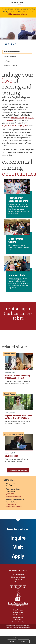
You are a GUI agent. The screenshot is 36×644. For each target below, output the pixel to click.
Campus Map (18, 620)
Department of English (12, 51)
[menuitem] (17, 57)
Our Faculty (7, 61)
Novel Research (11, 456)
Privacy (13, 626)
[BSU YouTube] (24, 587)
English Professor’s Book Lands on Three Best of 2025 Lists (18, 417)
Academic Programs (10, 57)
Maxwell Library (18, 612)
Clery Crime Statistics (12, 628)
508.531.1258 (12, 504)
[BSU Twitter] (16, 587)
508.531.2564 (12, 494)
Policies (8, 626)
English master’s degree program (14, 126)
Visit (18, 547)
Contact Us (18, 582)
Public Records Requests (22, 626)
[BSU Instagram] (20, 587)
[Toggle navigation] (33, 3)
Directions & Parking (18, 622)
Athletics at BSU (18, 615)
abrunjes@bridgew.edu (15, 496)
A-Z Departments (18, 617)
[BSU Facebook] (12, 587)
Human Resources (18, 610)
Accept (12, 641)
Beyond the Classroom (10, 65)
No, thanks (24, 641)
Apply (18, 556)
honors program (16, 279)
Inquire (18, 538)
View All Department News (18, 470)
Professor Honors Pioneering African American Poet (17, 377)
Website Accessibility (24, 628)
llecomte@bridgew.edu (15, 506)
